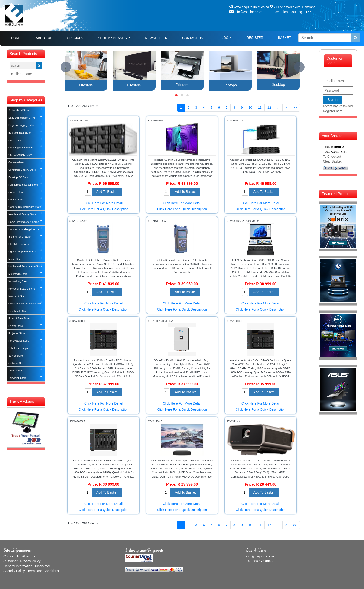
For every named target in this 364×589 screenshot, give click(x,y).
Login (227, 38)
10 (250, 108)
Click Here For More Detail (103, 203)
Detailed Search (21, 74)
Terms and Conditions (43, 571)
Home (20, 38)
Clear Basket (332, 161)
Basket (284, 38)
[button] (176, 95)
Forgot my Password (338, 106)
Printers (182, 85)
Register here (333, 111)
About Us (44, 38)
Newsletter (156, 38)
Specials (75, 38)
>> (295, 108)
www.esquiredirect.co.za (252, 7)
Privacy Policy (30, 561)
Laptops (230, 85)
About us (28, 556)
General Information (18, 566)
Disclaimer (42, 566)
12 (269, 108)
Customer (11, 561)
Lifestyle (86, 85)
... (278, 108)
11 (260, 108)
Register (255, 38)
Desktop (278, 85)
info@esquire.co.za (249, 12)
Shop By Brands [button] (113, 38)
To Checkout (332, 157)
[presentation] (66, 67)
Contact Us (193, 38)
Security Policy (14, 571)
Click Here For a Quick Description (103, 209)
